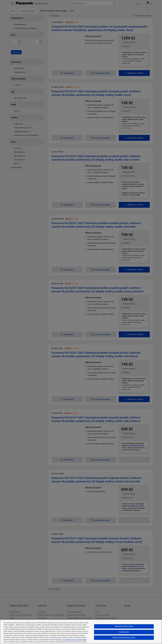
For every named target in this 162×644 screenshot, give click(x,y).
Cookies (59, 640)
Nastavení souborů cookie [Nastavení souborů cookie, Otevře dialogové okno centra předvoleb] (124, 626)
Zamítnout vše (124, 632)
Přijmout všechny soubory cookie (124, 638)
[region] (81, 632)
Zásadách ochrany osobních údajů (75, 640)
